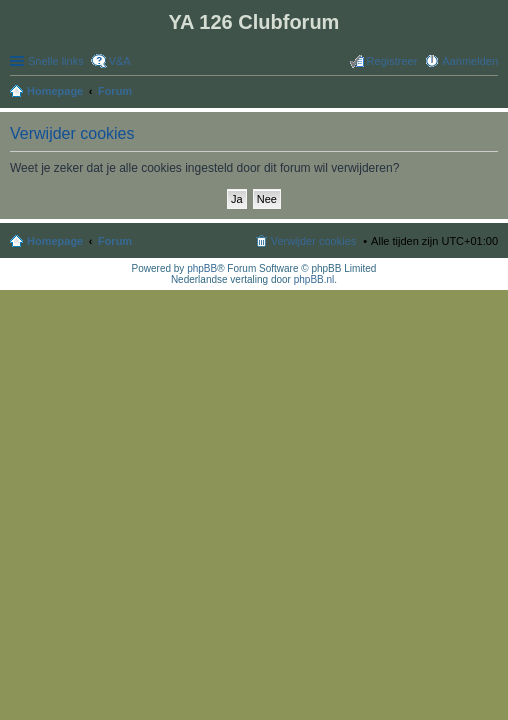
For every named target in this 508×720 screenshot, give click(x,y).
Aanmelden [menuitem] (470, 61)
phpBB (202, 268)
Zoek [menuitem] (492, 93)
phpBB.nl (314, 279)
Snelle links (56, 61)
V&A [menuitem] (120, 61)
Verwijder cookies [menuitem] (314, 241)
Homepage (55, 241)
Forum (115, 241)
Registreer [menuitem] (392, 61)
